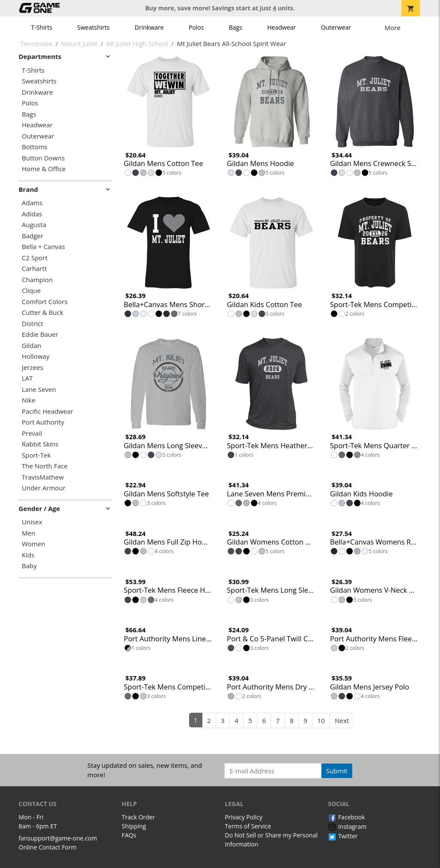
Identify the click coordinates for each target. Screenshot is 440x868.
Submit (337, 771)
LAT (27, 378)
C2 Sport (35, 258)
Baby (29, 566)
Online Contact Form (47, 847)
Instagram (347, 826)
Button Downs (43, 158)
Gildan (32, 346)
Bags (236, 27)
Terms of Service (248, 826)
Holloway (36, 356)
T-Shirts (41, 27)
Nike (29, 400)
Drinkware (149, 27)
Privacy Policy (243, 817)
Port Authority (43, 422)
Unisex (32, 522)
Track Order (138, 817)
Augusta (34, 225)
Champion (37, 280)
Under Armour (44, 488)
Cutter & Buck (43, 312)
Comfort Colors (45, 302)
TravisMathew (43, 477)
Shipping (134, 826)
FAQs (129, 835)
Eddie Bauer (40, 334)
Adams (32, 203)
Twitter (343, 836)
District (33, 324)
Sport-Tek (36, 455)
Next (342, 720)
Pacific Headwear (48, 411)
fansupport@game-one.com (58, 838)
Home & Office (44, 169)
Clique (31, 291)
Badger (33, 236)
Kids (28, 555)
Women (34, 544)
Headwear (282, 27)
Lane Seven (39, 389)
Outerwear (336, 27)
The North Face (45, 466)
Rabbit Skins (40, 444)
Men (29, 533)
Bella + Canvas (43, 247)
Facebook (346, 817)
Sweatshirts (93, 27)
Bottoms (35, 147)
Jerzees (33, 368)
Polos (196, 27)
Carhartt (34, 269)
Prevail (32, 433)
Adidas (32, 214)
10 (321, 720)
